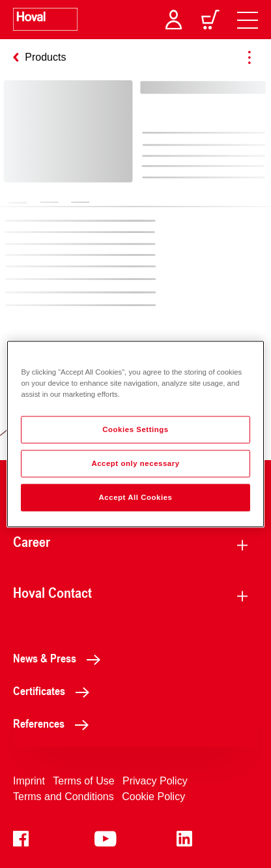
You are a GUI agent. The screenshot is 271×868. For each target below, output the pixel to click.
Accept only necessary (135, 463)
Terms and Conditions (64, 797)
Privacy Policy (155, 781)
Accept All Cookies (136, 497)
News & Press (60, 658)
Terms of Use (83, 781)
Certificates (55, 690)
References (54, 723)
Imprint (29, 781)
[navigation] (248, 20)
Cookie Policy (153, 797)
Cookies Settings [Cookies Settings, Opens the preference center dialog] (135, 429)
